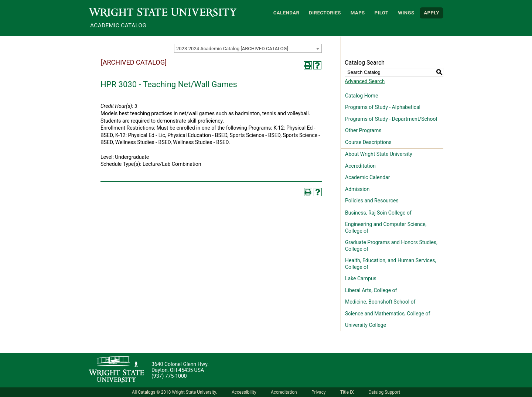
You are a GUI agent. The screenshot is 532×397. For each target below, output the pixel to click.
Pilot (381, 13)
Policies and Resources (372, 201)
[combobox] (248, 48)
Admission (357, 189)
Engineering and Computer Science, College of (386, 227)
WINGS (406, 13)
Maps (358, 13)
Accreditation (360, 166)
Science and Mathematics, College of (388, 314)
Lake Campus (361, 278)
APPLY (432, 13)
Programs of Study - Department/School (391, 119)
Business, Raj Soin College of (378, 213)
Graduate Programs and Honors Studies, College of (391, 246)
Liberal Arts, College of (371, 290)
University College (366, 325)
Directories (325, 13)
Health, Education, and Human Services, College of (391, 264)
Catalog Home (362, 96)
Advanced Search (365, 81)
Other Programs (363, 130)
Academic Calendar (367, 177)
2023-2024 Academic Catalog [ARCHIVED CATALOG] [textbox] (232, 49)
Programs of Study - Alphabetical (383, 107)
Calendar (287, 13)
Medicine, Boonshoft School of (380, 302)
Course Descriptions (368, 142)
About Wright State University (379, 154)
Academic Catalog (118, 25)
